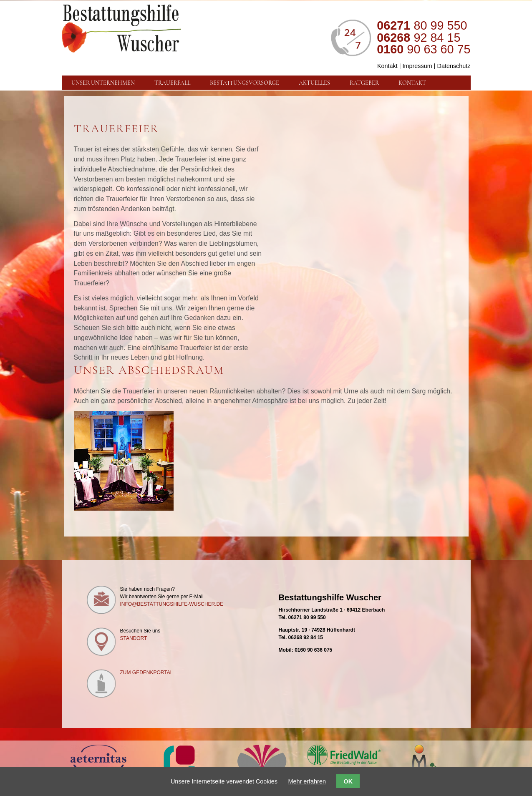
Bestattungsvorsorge (245, 82)
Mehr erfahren (307, 781)
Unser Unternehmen (103, 82)
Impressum (417, 65)
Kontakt (387, 65)
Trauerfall (172, 82)
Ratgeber (364, 82)
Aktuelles (314, 82)
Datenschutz (454, 65)
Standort (134, 638)
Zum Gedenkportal (147, 673)
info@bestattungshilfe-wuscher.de (172, 604)
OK (348, 781)
